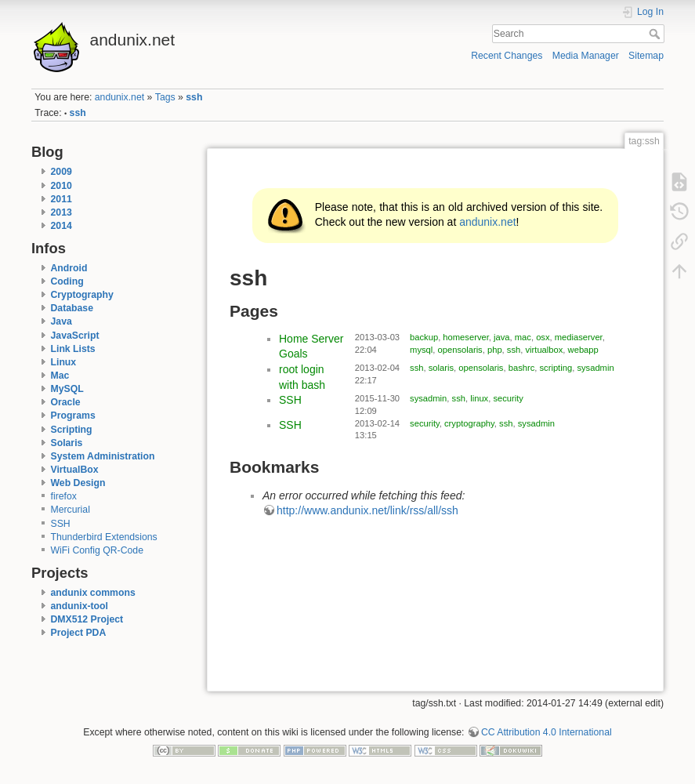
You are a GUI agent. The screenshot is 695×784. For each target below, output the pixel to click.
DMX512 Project (87, 619)
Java (62, 321)
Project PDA (79, 633)
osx (543, 337)
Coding (67, 281)
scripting (556, 368)
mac (523, 337)
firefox (64, 496)
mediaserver (579, 337)
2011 (62, 199)
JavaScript (75, 336)
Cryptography (82, 295)
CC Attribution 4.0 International (547, 732)
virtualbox (544, 350)
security (508, 398)
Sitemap (646, 56)
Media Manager (586, 56)
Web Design (78, 483)
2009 (62, 172)
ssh (194, 97)
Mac (60, 376)
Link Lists (73, 349)
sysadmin (595, 368)
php (495, 350)
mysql (421, 350)
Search (656, 34)
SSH (61, 524)
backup (424, 337)
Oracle (66, 402)
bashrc (522, 368)
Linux (64, 362)
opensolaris (460, 350)
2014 (62, 226)
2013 (62, 212)
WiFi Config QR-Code (97, 550)
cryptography (469, 423)
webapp (583, 350)
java (502, 337)
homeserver (465, 337)
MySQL (67, 389)
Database (72, 308)
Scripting (72, 430)
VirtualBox (75, 470)
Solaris (67, 443)
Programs (73, 416)
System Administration (103, 456)
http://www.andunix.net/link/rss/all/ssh (367, 510)
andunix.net (119, 97)
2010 (62, 186)
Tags (165, 97)
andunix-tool (80, 606)
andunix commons (93, 593)
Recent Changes (507, 56)
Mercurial (71, 510)
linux (479, 398)
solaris (441, 368)
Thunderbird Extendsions (104, 537)
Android (69, 268)
